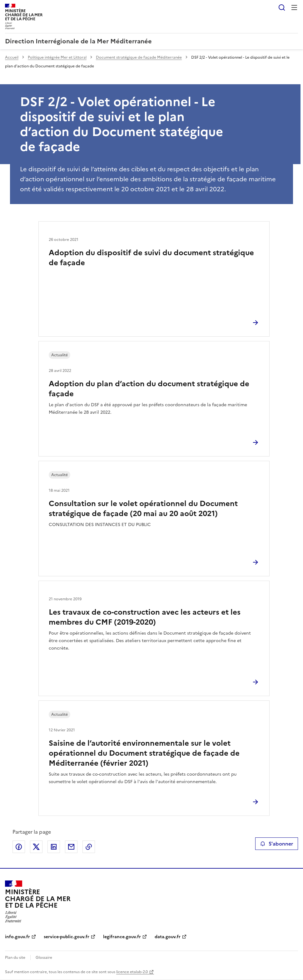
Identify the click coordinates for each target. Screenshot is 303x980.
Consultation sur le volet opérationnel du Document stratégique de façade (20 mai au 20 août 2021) (143, 509)
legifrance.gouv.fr (122, 937)
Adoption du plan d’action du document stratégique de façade (149, 389)
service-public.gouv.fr (67, 937)
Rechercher (282, 7)
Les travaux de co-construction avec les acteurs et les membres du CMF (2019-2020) (145, 617)
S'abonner (277, 844)
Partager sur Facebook (19, 847)
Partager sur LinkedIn (54, 847)
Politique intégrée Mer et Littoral (57, 57)
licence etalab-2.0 (132, 972)
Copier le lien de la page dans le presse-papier (89, 847)
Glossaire (44, 958)
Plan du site (15, 958)
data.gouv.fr (168, 937)
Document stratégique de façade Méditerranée (139, 57)
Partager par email (71, 847)
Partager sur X (36, 847)
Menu (294, 7)
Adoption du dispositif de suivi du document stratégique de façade (151, 258)
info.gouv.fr (17, 937)
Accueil (12, 57)
